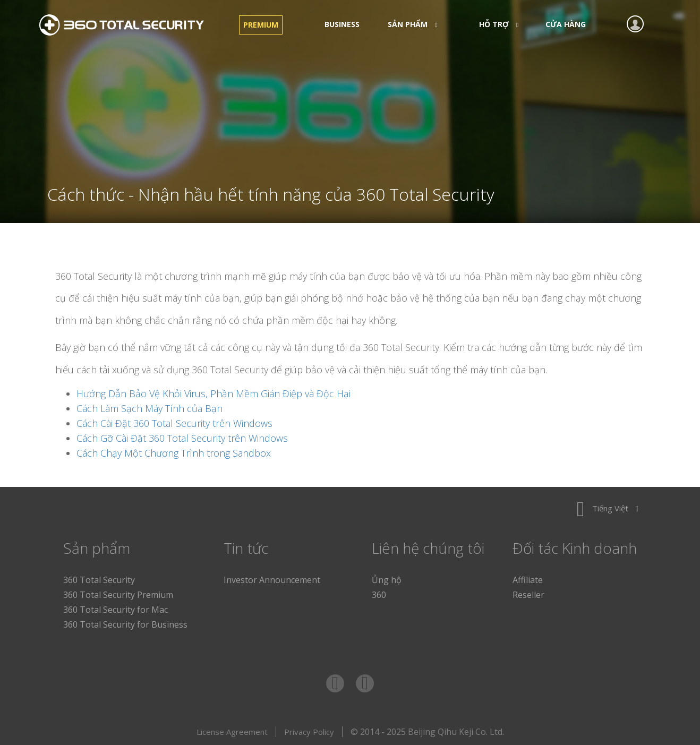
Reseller (528, 595)
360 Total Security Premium (118, 595)
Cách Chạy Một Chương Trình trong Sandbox (174, 453)
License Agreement (232, 732)
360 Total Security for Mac (116, 610)
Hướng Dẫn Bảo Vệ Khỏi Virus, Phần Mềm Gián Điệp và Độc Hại (214, 393)
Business (342, 24)
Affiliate (528, 580)
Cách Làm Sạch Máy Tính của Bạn (150, 408)
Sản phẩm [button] (409, 24)
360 (379, 595)
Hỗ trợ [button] (496, 24)
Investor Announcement (272, 580)
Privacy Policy (309, 732)
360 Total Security (127, 25)
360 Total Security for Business (125, 624)
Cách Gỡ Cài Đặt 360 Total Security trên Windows (182, 438)
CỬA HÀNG (566, 24)
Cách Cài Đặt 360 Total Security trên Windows (174, 423)
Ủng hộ (387, 580)
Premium (261, 25)
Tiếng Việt (608, 508)
